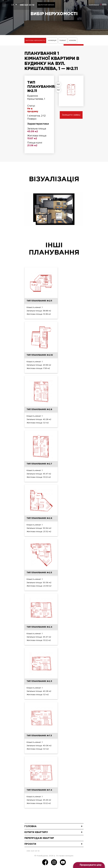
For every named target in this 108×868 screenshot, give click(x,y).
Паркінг (64, 41)
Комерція (53, 41)
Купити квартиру (36, 832)
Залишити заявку (71, 115)
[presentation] (29, 210)
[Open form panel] (89, 865)
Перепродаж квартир (39, 838)
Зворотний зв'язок (46, 5)
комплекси (94, 5)
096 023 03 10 (27, 5)
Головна (31, 826)
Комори (74, 41)
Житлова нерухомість (35, 41)
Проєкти (30, 844)
